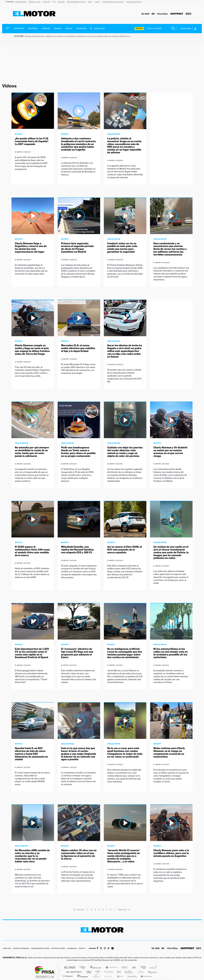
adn (142, 968)
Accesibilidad (72, 949)
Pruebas (58, 28)
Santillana (96, 968)
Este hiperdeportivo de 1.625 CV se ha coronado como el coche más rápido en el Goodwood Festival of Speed (32, 653)
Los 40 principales (83, 968)
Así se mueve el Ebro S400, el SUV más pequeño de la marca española (125, 550)
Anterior (79, 909)
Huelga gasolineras (134, 2)
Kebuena (150, 972)
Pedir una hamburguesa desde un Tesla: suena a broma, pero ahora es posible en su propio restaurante (78, 452)
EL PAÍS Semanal (129, 972)
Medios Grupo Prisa (44, 977)
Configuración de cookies (40, 949)
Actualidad (19, 28)
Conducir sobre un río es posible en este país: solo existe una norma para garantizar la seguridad (122, 248)
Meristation (146, 976)
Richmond (68, 976)
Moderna (82, 976)
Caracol (152, 968)
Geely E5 (47, 2)
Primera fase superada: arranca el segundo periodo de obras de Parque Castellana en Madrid (77, 248)
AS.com (133, 968)
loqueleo (132, 976)
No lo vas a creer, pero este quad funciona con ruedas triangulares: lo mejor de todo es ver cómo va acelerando (125, 752)
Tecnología (81, 28)
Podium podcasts (96, 976)
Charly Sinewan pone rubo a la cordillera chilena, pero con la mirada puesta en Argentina (171, 853)
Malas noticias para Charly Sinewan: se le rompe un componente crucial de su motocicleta (169, 752)
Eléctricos (33, 28)
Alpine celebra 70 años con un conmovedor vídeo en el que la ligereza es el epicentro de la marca (79, 855)
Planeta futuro (140, 972)
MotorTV (19, 134)
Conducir (46, 28)
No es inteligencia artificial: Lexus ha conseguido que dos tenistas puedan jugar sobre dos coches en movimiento (125, 653)
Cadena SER (124, 968)
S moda (120, 976)
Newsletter (97, 29)
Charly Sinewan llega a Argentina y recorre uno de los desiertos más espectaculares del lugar (31, 248)
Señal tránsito (21, 2)
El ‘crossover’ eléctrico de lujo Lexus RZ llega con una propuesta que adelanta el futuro (77, 653)
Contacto (82, 949)
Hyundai (61, 2)
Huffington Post (73, 972)
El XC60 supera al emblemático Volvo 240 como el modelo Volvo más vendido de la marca (32, 551)
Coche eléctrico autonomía (113, 2)
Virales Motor (114, 134)
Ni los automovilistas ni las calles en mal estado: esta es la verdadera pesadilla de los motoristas (170, 653)
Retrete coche (35, 2)
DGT (90, 2)
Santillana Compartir (111, 968)
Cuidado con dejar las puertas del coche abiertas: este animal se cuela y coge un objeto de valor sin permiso (125, 452)
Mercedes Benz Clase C (77, 2)
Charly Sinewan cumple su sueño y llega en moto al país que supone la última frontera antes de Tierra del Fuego (32, 350)
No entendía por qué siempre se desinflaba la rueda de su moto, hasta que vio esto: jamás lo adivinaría (32, 452)
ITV (54, 2)
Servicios (139, 28)
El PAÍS (70, 968)
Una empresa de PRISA (44, 970)
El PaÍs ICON (108, 976)
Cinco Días (108, 972)
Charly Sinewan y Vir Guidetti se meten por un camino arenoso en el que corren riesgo (170, 452)
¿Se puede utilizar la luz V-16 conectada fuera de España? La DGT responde (32, 141)
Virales (69, 28)
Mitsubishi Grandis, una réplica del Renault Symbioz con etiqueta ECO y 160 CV (77, 550)
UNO (89, 972)
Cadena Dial (119, 972)
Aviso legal (7, 949)
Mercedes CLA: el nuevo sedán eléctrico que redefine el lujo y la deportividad (78, 348)
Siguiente (124, 909)
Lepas (97, 2)
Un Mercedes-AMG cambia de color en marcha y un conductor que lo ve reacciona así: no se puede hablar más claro (32, 856)
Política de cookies (58, 949)
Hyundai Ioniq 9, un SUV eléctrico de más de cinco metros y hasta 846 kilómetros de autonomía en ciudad (31, 754)
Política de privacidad (21, 949)
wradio (97, 972)
